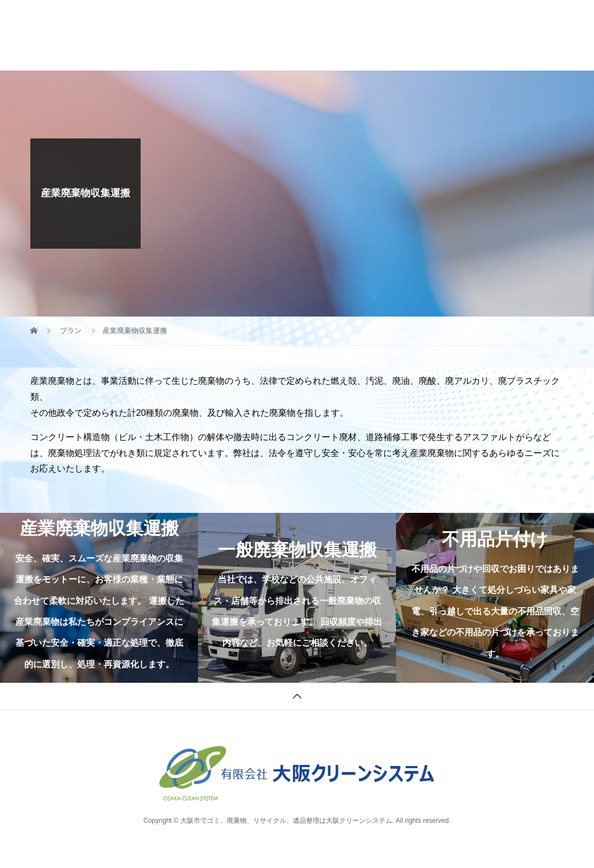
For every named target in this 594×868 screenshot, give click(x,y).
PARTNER (313, 34)
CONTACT (396, 34)
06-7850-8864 (510, 29)
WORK (192, 34)
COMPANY (249, 34)
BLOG (189, 55)
